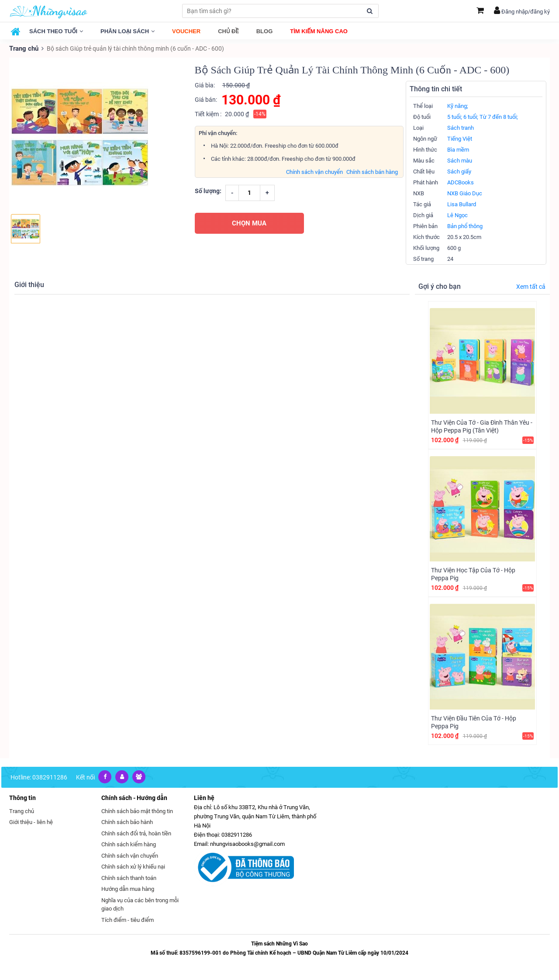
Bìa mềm (458, 149)
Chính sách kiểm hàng (129, 844)
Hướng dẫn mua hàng (128, 888)
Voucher (186, 31)
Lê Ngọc (457, 215)
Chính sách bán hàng (372, 171)
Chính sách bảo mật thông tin (137, 811)
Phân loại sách (128, 31)
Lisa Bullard (462, 204)
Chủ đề (228, 31)
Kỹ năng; (458, 106)
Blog (265, 31)
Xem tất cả (531, 286)
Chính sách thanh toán (129, 878)
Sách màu (460, 160)
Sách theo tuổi (56, 31)
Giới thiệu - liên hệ (31, 822)
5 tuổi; (455, 116)
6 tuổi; (471, 116)
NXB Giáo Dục (465, 193)
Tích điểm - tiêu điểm (128, 919)
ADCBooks (461, 182)
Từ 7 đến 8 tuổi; (499, 116)
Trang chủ (23, 48)
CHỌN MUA (249, 222)
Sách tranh (461, 127)
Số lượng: (208, 190)
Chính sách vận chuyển (314, 171)
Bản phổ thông (465, 226)
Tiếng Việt (460, 138)
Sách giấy (459, 171)
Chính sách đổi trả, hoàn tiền (136, 833)
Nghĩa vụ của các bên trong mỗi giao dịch (140, 904)
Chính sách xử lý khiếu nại (133, 866)
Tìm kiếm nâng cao (319, 31)
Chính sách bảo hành (127, 822)
